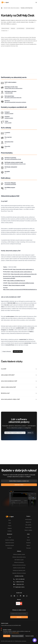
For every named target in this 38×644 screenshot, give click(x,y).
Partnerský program (10, 545)
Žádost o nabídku (28, 530)
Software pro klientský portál (19, 570)
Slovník (28, 540)
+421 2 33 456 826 (20, 579)
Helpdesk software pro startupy (19, 573)
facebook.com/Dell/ (9, 114)
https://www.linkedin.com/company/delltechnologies (21, 279)
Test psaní (28, 548)
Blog (28, 537)
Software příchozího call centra (19, 565)
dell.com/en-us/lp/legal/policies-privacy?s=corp (15, 160)
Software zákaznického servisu (19, 557)
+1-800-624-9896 (9, 89)
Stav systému (28, 525)
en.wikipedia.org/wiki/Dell (10, 181)
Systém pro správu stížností (19, 568)
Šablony (28, 545)
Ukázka (30, 429)
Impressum (10, 548)
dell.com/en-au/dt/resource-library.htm (13, 94)
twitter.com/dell (8, 119)
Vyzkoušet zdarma (18, 348)
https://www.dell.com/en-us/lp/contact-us (21, 268)
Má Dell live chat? (19, 390)
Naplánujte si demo (19, 485)
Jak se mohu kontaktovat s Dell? (19, 377)
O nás (10, 537)
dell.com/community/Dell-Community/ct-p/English (15, 98)
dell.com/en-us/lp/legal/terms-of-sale (13, 155)
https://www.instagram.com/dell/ (17, 282)
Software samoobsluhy (19, 562)
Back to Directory (6, 348)
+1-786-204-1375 (19, 584)
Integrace (10, 528)
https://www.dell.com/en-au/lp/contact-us (23, 266)
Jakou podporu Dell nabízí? (19, 371)
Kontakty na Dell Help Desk (27, 8)
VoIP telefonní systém (19, 560)
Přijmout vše (7, 636)
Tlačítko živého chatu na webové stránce (13, 85)
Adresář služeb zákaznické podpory (12, 8)
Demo (10, 520)
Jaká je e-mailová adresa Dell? (19, 383)
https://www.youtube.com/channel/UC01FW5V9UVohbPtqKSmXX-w (20, 286)
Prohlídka (10, 531)
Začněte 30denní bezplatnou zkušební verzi (15, 429)
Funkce (10, 526)
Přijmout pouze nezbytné (17, 636)
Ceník (10, 523)
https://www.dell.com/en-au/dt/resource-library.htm (24, 270)
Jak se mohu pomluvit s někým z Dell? (19, 396)
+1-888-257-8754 (20, 582)
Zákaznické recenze (10, 543)
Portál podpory (28, 519)
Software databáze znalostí (19, 554)
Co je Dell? (19, 365)
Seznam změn (28, 527)
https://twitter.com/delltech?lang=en (16, 277)
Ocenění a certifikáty (10, 540)
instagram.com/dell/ (9, 110)
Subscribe (19, 617)
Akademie (28, 543)
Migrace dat (28, 522)
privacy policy (16, 633)
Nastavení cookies (30, 636)
